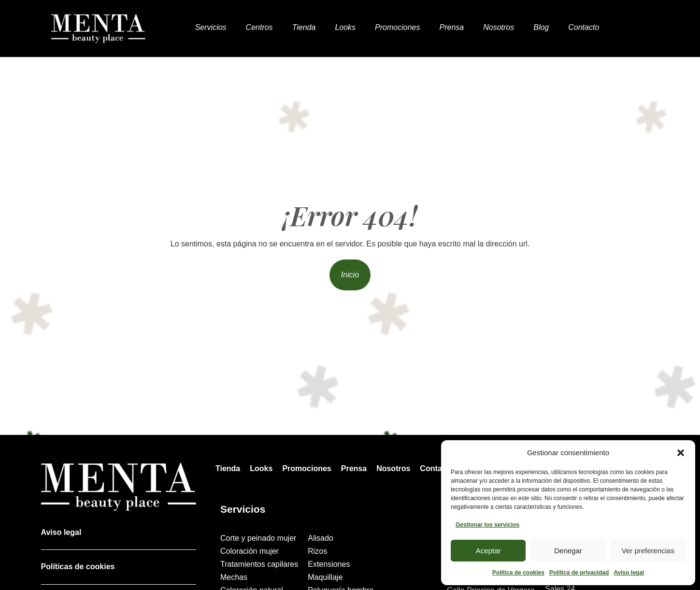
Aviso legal (629, 573)
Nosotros (499, 27)
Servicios (211, 27)
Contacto (584, 27)
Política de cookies (518, 573)
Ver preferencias (648, 551)
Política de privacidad (579, 573)
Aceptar (488, 551)
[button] (681, 453)
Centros (259, 27)
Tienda (304, 27)
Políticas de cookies (78, 567)
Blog (541, 27)
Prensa (451, 27)
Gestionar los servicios (487, 525)
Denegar (568, 551)
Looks (345, 27)
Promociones (397, 27)
